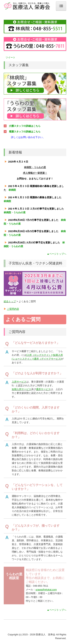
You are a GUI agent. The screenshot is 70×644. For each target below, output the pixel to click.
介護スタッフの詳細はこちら (25, 126)
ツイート (10, 57)
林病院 (12, 190)
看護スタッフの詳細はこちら (25, 132)
